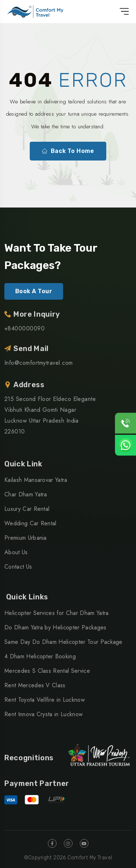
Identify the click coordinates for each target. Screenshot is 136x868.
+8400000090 (24, 328)
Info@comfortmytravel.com (39, 363)
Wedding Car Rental (30, 523)
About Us (16, 552)
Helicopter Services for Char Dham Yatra (56, 613)
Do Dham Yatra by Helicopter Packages (55, 627)
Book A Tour (34, 291)
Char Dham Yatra (26, 494)
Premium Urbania (26, 538)
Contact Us (18, 567)
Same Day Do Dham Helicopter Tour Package (63, 642)
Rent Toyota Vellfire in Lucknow (45, 700)
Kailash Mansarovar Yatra (36, 480)
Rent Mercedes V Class (35, 685)
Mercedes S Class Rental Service (47, 671)
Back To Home (68, 151)
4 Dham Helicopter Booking (40, 656)
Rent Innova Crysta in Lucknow (44, 714)
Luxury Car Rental (27, 509)
